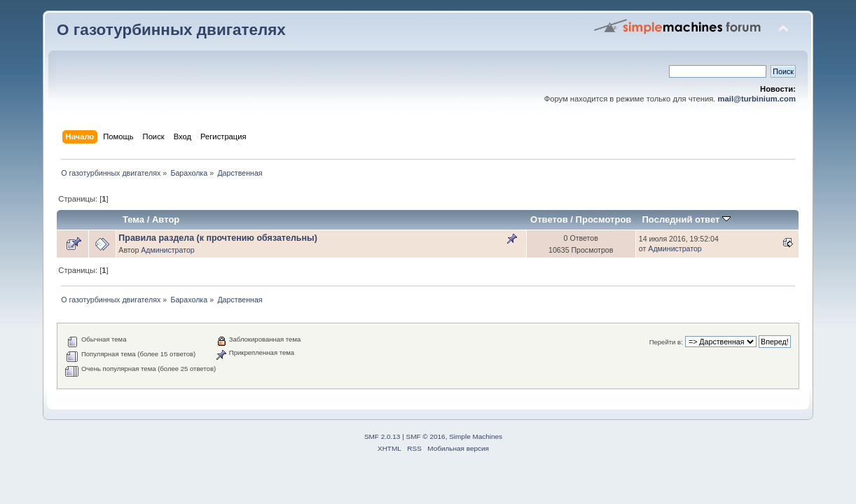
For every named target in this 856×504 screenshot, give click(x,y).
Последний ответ (686, 219)
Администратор (167, 250)
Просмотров (604, 219)
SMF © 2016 (426, 436)
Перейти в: (666, 342)
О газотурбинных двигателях (171, 30)
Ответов (549, 219)
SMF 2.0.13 (382, 436)
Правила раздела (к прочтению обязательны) (218, 238)
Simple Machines (476, 436)
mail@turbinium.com (757, 99)
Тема (133, 219)
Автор (166, 219)
